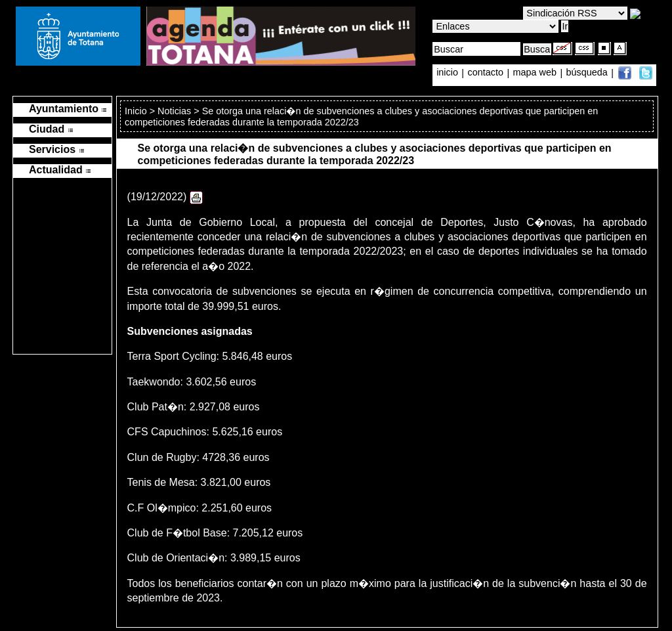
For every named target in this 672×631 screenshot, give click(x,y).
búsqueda (588, 73)
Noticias (174, 111)
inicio (449, 73)
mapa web (536, 73)
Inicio (137, 111)
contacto (486, 73)
